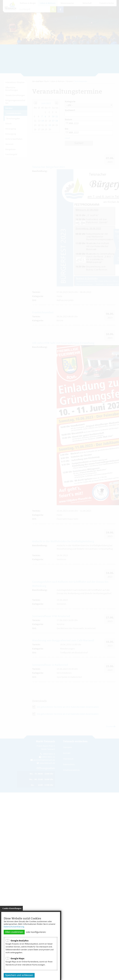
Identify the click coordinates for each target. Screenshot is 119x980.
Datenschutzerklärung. (14, 927)
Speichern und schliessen (19, 975)
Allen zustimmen (14, 932)
